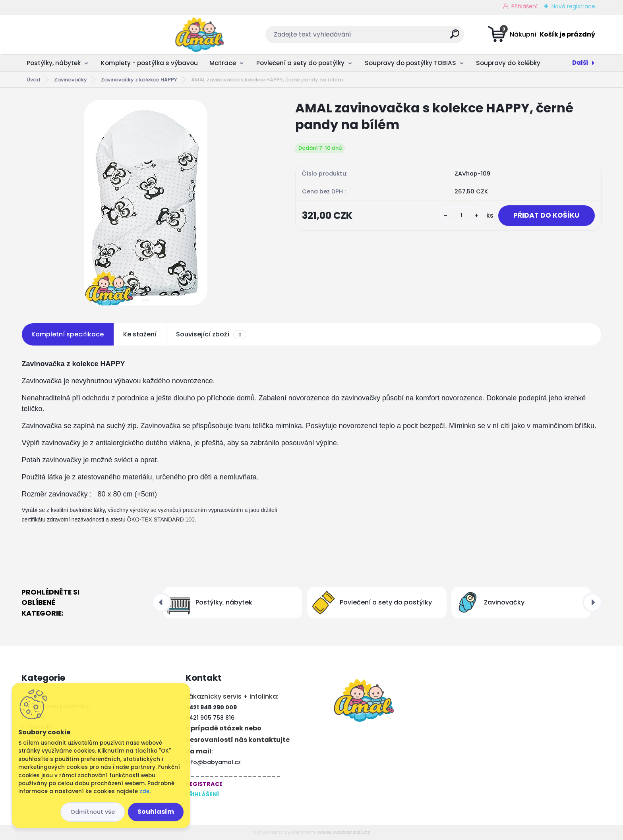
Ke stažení (140, 334)
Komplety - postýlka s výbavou (149, 63)
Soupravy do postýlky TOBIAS (410, 63)
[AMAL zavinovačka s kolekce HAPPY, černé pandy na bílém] (146, 203)
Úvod (33, 80)
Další (580, 63)
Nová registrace (573, 6)
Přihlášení (524, 6)
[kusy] (459, 216)
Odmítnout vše (93, 812)
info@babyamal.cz (213, 762)
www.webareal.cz (344, 832)
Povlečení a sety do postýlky (300, 63)
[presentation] (161, 602)
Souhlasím (156, 812)
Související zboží (211, 334)
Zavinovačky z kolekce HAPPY (139, 80)
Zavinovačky (71, 80)
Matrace (223, 63)
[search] (390, 37)
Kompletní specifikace (68, 334)
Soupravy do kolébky (508, 63)
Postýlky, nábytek (54, 63)
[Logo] (70, 35)
